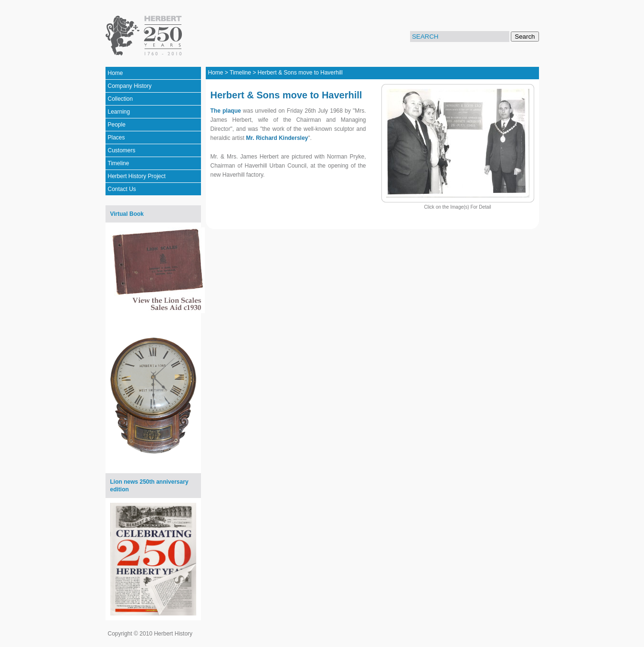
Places (116, 138)
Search (525, 37)
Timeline (119, 163)
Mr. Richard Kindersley (277, 138)
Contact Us (122, 189)
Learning (119, 112)
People (117, 125)
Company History (130, 86)
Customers (122, 150)
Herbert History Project (137, 176)
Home (116, 73)
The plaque (226, 111)
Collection (121, 99)
